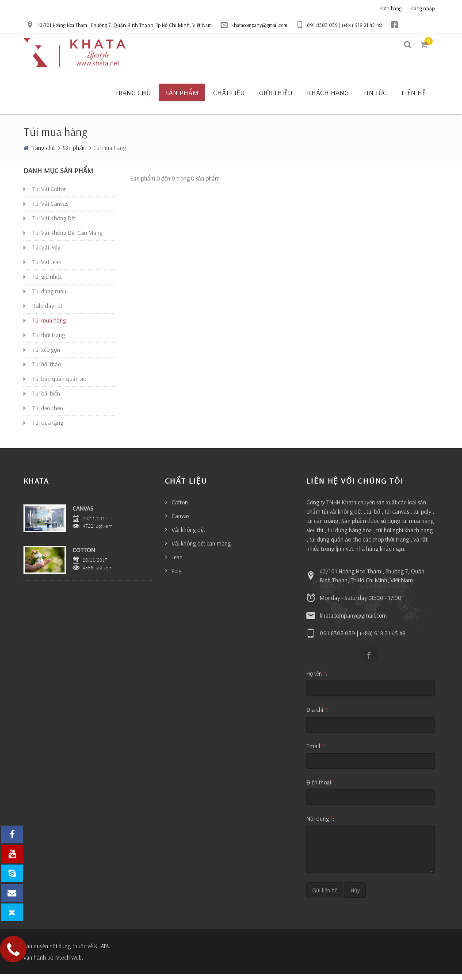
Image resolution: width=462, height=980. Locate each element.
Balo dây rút (47, 311)
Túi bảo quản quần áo (59, 384)
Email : (316, 752)
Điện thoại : (321, 788)
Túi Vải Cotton (50, 195)
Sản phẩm (74, 153)
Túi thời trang (49, 341)
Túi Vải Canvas (50, 209)
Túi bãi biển (46, 399)
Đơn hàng (391, 8)
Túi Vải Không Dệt (54, 224)
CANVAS (83, 514)
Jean (177, 563)
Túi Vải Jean (47, 268)
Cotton (180, 508)
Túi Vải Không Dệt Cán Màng (67, 238)
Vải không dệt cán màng (201, 549)
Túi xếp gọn (46, 355)
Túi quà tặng (48, 428)
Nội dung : (320, 824)
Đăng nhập (422, 8)
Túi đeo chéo (48, 414)
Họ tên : (317, 679)
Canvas (180, 522)
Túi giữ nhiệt (47, 282)
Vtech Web (69, 963)
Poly (176, 576)
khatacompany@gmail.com (254, 25)
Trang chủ (43, 153)
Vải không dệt (188, 535)
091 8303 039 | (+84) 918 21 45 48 (339, 25)
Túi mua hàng (49, 326)
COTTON (84, 555)
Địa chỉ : (317, 715)
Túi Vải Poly (46, 253)
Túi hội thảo (47, 370)
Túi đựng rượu (49, 297)
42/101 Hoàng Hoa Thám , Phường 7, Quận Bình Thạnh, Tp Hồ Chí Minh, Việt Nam (119, 25)
